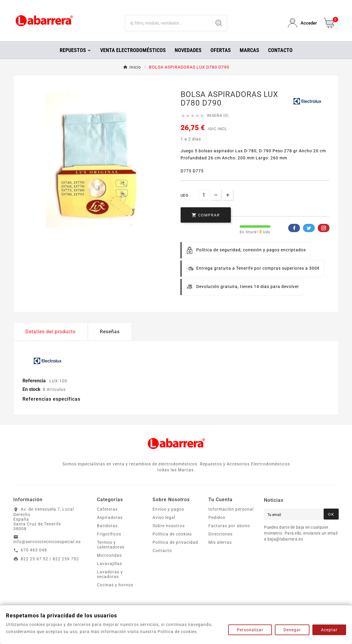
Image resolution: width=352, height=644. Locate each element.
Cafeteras (107, 509)
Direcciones (220, 534)
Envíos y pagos (168, 509)
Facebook (294, 228)
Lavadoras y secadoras (110, 574)
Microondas (109, 555)
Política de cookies (172, 534)
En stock (31, 389)
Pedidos (217, 517)
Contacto (162, 551)
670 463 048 (34, 550)
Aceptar (329, 630)
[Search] (219, 23)
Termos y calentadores (111, 545)
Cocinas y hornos (115, 585)
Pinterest (324, 228)
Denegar (292, 630)
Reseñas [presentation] (110, 332)
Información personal (231, 509)
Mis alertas (220, 542)
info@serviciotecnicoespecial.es (47, 542)
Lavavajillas (110, 564)
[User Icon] (302, 23)
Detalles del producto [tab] (51, 332)
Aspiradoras (110, 517)
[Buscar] (168, 23)
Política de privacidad (175, 542)
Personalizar (250, 630)
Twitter (309, 228)
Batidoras (107, 526)
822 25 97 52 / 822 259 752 (50, 559)
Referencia (35, 381)
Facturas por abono (229, 526)
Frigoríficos (109, 534)
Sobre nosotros (169, 526)
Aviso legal (164, 517)
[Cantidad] (204, 195)
